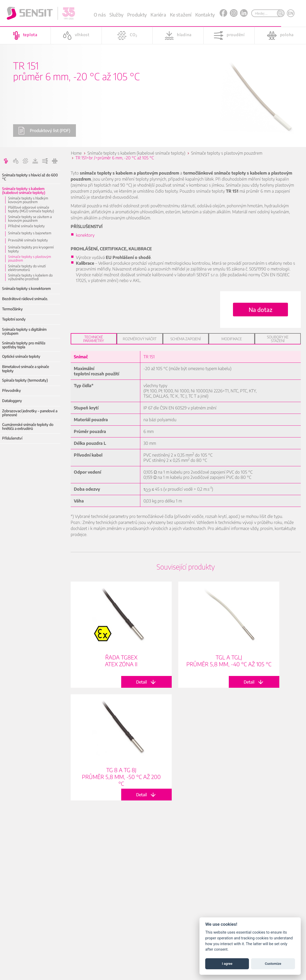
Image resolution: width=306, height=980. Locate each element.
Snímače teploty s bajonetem (30, 233)
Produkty (137, 15)
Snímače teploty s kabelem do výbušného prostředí (30, 277)
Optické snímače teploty (21, 356)
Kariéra (158, 15)
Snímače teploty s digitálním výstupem (24, 331)
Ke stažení (181, 15)
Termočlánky (12, 309)
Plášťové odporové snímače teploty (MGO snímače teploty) (31, 209)
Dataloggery (12, 401)
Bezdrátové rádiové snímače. (25, 299)
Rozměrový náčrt (140, 339)
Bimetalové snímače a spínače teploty (26, 369)
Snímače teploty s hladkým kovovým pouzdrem (28, 200)
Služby (116, 15)
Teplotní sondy (14, 319)
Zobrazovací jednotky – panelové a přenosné (30, 413)
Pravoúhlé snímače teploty (28, 240)
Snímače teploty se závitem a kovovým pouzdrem (30, 219)
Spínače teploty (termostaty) (25, 380)
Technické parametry (94, 339)
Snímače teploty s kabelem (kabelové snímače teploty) (24, 191)
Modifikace (232, 339)
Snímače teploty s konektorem (26, 288)
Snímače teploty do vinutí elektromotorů (27, 268)
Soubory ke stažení (278, 339)
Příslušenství (12, 438)
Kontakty (205, 15)
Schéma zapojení (186, 339)
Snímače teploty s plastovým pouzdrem (30, 259)
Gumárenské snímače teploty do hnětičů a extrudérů (28, 427)
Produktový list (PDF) (44, 131)
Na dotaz (260, 310)
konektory (85, 235)
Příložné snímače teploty (26, 226)
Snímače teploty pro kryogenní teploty (31, 249)
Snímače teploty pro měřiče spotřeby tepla (24, 345)
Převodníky (12, 390)
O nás (100, 15)
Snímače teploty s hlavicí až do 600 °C (30, 177)
